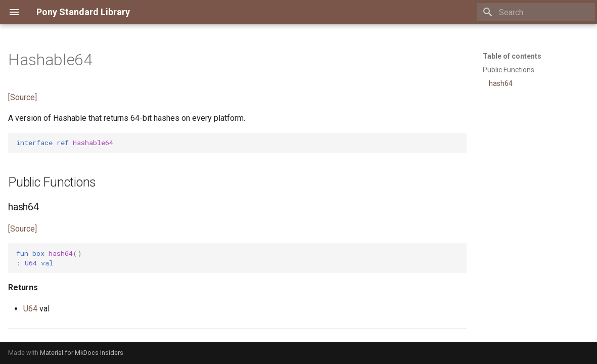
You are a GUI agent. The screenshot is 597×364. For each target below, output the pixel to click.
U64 (30, 309)
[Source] (22, 97)
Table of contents (512, 56)
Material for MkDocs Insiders (82, 353)
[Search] (536, 12)
